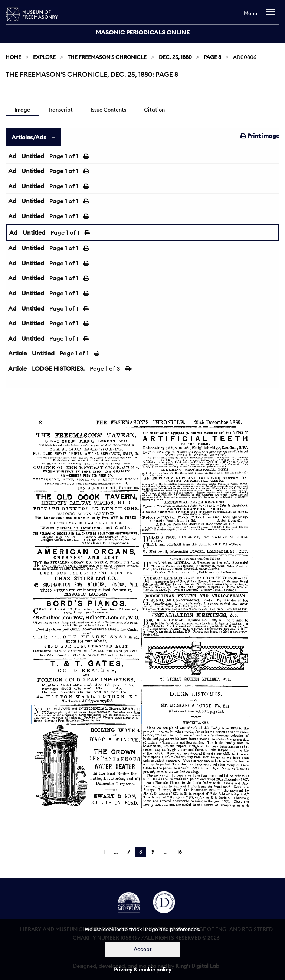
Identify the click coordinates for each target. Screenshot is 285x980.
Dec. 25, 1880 (175, 57)
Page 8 (212, 57)
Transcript (60, 110)
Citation (154, 110)
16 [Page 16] (179, 852)
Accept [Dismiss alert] (143, 949)
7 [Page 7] (129, 852)
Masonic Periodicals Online (143, 32)
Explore (44, 57)
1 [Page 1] (104, 852)
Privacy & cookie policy (143, 970)
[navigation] (273, 15)
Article (17, 353)
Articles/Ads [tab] (29, 137)
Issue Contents (108, 110)
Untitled (33, 156)
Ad (12, 156)
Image (22, 110)
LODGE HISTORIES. (58, 368)
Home (13, 57)
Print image (260, 136)
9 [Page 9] (153, 852)
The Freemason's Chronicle (107, 57)
